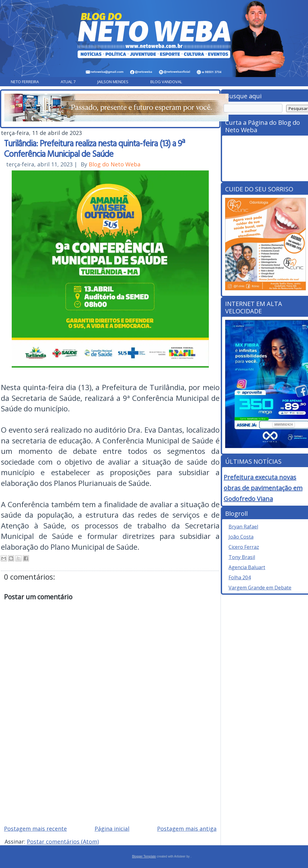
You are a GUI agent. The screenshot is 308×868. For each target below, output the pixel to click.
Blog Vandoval (166, 82)
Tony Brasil (242, 557)
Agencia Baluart (247, 567)
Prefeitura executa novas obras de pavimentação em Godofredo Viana (263, 488)
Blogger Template (144, 856)
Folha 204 (240, 577)
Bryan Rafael (243, 527)
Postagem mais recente (35, 829)
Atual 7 (68, 82)
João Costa (241, 537)
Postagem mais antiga (187, 829)
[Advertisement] (110, 776)
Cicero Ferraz (244, 547)
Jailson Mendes (113, 82)
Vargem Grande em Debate (260, 588)
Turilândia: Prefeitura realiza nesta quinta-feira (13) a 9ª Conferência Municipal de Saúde (94, 148)
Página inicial (112, 829)
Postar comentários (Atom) (63, 842)
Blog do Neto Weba (115, 164)
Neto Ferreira (25, 82)
